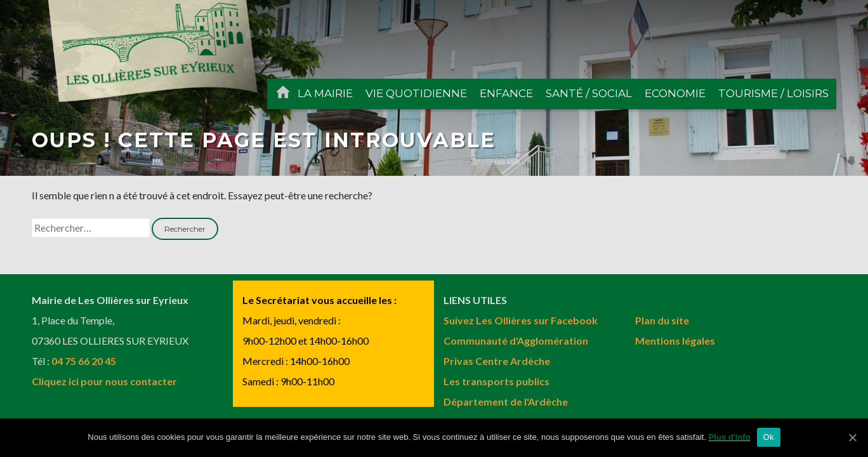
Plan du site (662, 320)
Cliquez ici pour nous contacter (104, 381)
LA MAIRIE (325, 93)
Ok (769, 437)
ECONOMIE (675, 93)
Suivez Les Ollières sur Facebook (521, 320)
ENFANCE (506, 93)
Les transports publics (496, 381)
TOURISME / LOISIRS (773, 93)
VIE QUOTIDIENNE (416, 93)
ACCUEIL (283, 94)
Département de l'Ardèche (506, 401)
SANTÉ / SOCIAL (589, 93)
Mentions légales (675, 341)
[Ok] (852, 437)
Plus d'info (730, 437)
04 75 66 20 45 (84, 361)
